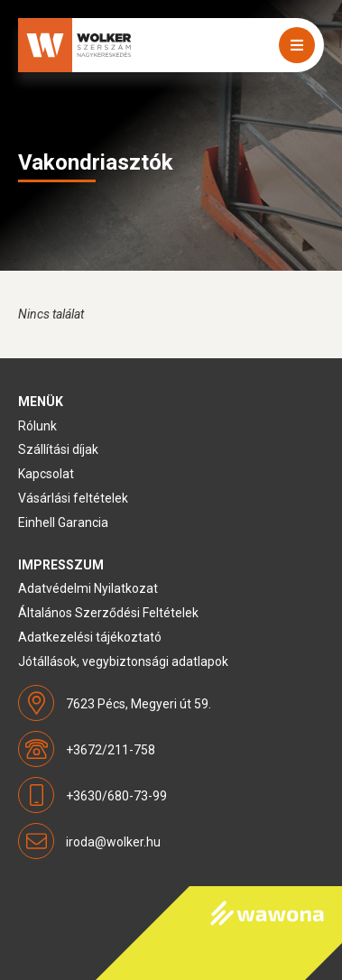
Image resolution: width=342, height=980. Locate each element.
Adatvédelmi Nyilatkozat (88, 588)
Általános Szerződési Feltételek (108, 613)
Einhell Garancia (63, 522)
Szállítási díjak (58, 449)
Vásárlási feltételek (73, 498)
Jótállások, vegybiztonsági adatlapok (123, 661)
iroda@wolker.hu (113, 842)
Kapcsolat (46, 474)
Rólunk (37, 426)
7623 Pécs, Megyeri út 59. (139, 704)
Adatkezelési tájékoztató (90, 637)
